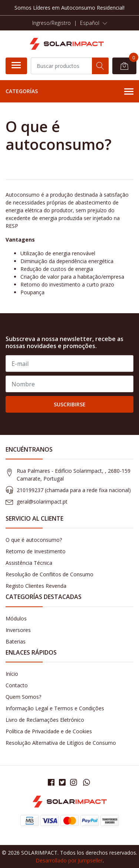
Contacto (17, 685)
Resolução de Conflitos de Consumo (49, 574)
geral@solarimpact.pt (42, 502)
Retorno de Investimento (36, 551)
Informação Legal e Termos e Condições (55, 708)
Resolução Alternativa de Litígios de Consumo (61, 743)
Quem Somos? (23, 697)
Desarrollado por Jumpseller (69, 860)
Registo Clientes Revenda (36, 586)
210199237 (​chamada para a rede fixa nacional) (74, 490)
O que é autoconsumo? (34, 540)
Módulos (16, 618)
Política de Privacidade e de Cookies (49, 731)
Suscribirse (70, 404)
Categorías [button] (69, 92)
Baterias (16, 641)
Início (12, 674)
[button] (94, 23)
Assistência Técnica (29, 563)
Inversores (18, 630)
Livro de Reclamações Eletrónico (45, 720)
